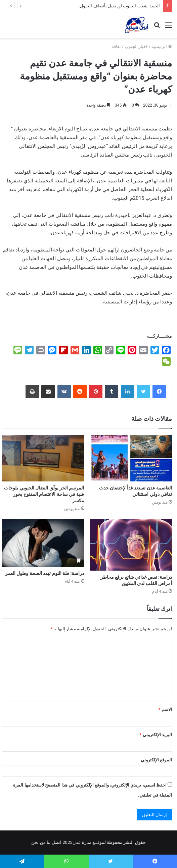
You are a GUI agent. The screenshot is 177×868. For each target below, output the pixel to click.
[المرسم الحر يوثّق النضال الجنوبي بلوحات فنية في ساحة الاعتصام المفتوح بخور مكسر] (43, 458)
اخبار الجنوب (136, 46)
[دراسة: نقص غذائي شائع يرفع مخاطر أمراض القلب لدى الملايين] (131, 545)
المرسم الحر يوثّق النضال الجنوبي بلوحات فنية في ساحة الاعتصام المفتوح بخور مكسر (44, 494)
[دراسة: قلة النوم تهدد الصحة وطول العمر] (43, 543)
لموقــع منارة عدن (89, 842)
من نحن (38, 842)
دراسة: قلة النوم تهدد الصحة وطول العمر (45, 573)
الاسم (165, 710)
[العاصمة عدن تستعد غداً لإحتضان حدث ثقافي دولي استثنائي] (131, 458)
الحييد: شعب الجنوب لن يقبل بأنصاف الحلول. (119, 6)
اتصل (57, 842)
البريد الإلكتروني (156, 735)
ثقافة (116, 46)
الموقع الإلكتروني (156, 760)
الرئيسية (162, 46)
